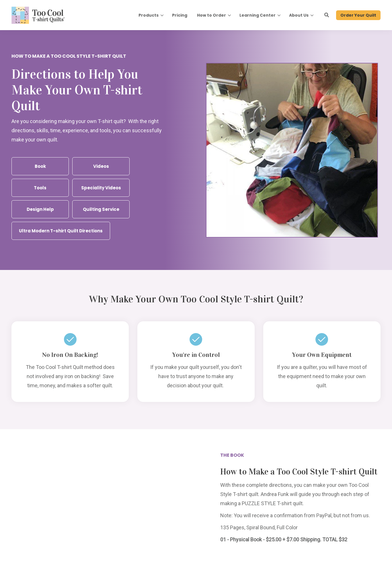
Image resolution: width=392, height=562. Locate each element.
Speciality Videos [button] (101, 188)
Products (149, 15)
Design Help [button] (40, 209)
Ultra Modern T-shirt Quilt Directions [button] (61, 231)
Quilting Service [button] (101, 209)
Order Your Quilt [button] (358, 15)
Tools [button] (40, 188)
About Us (299, 15)
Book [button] (40, 166)
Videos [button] (101, 166)
